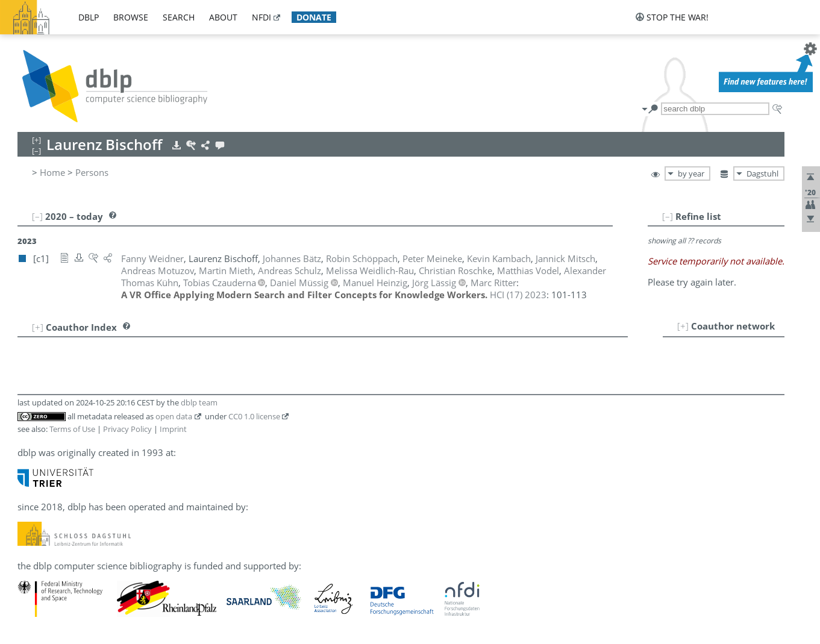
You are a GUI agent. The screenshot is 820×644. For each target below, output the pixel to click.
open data (174, 416)
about (223, 17)
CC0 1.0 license (254, 416)
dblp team (199, 402)
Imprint (173, 429)
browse (131, 17)
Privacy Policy (127, 429)
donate (314, 17)
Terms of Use (72, 429)
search (179, 17)
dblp (89, 17)
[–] (668, 216)
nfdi (261, 17)
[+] (683, 326)
